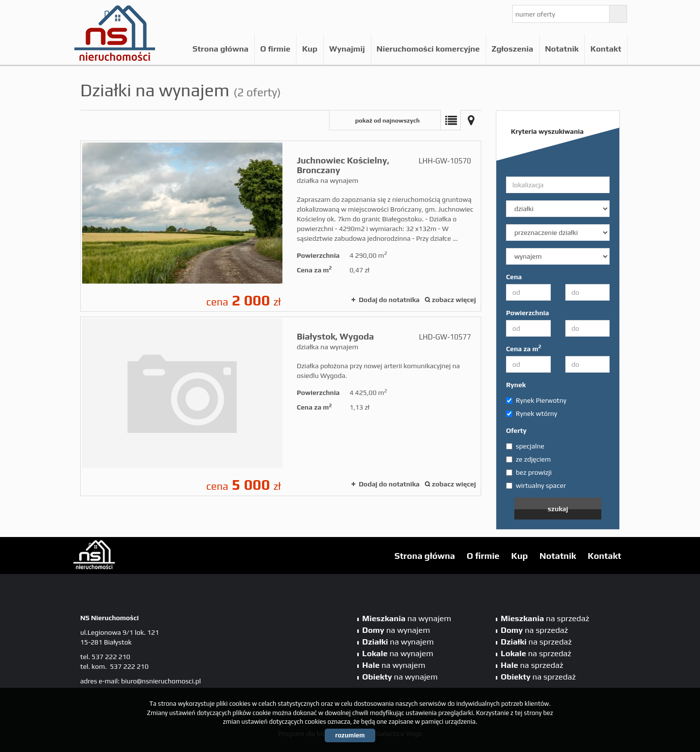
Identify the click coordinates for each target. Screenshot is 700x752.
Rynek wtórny (532, 413)
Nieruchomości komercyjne (428, 49)
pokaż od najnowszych (387, 120)
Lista (451, 120)
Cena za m (524, 348)
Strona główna (220, 49)
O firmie (275, 49)
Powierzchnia (527, 313)
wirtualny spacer (536, 485)
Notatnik (562, 49)
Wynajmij (347, 49)
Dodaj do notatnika (389, 300)
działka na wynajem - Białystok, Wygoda (281, 406)
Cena (514, 277)
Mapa (471, 120)
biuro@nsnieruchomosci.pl (161, 681)
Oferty (516, 430)
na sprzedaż (545, 618)
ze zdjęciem (528, 459)
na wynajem (407, 618)
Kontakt (606, 49)
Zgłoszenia (512, 49)
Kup (310, 49)
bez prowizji (529, 472)
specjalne (525, 446)
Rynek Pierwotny (536, 400)
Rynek (516, 385)
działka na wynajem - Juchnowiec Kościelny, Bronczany (281, 226)
